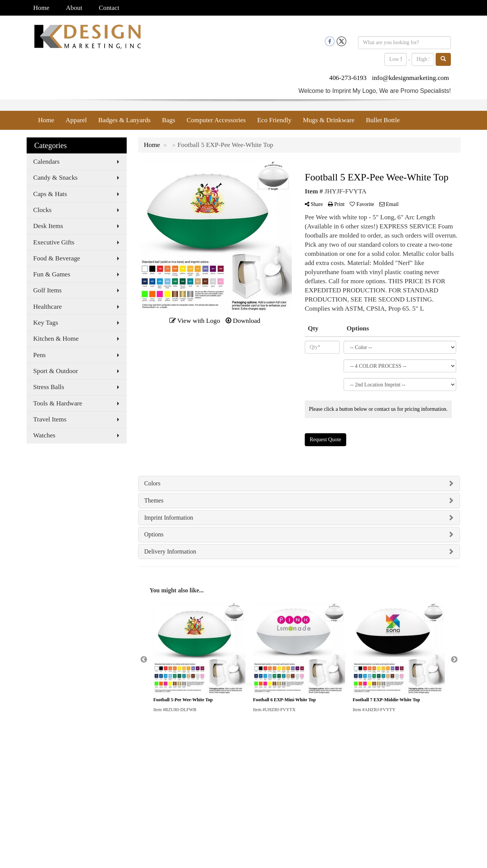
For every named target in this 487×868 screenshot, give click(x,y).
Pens (39, 355)
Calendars (46, 162)
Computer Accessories (216, 120)
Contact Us (38, 777)
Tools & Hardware (58, 403)
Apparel (76, 120)
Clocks (42, 210)
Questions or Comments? (60, 801)
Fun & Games (52, 274)
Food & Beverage (56, 258)
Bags (169, 120)
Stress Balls (49, 387)
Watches (44, 435)
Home (41, 8)
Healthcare (47, 307)
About (74, 8)
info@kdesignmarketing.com (411, 78)
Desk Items (48, 226)
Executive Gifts (54, 242)
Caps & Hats (50, 194)
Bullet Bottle (383, 120)
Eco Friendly (274, 120)
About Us (36, 766)
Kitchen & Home (56, 339)
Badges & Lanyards (124, 120)
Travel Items (50, 419)
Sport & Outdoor (55, 371)
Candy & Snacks (55, 178)
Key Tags (45, 323)
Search (33, 787)
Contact (109, 8)
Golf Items (47, 290)
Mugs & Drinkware (329, 120)
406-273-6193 (348, 78)
